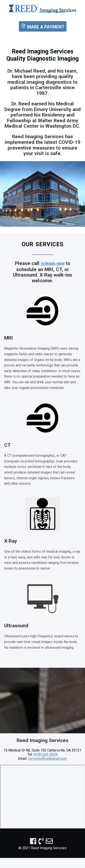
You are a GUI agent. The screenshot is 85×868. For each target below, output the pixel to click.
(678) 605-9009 (46, 754)
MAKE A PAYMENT (43, 26)
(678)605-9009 (53, 264)
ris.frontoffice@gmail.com (48, 759)
